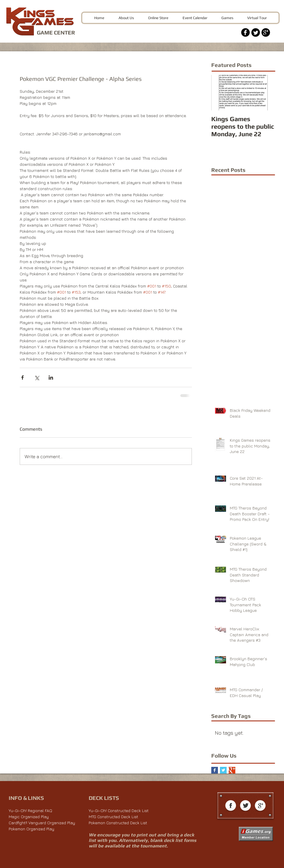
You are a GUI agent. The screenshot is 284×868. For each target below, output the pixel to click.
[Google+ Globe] (260, 806)
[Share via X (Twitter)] (37, 377)
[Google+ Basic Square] (232, 770)
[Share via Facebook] (22, 377)
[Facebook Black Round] (245, 32)
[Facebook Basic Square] (215, 770)
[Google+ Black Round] (266, 32)
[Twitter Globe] (245, 806)
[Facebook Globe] (231, 806)
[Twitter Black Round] (256, 32)
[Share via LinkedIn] (51, 377)
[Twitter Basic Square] (223, 770)
